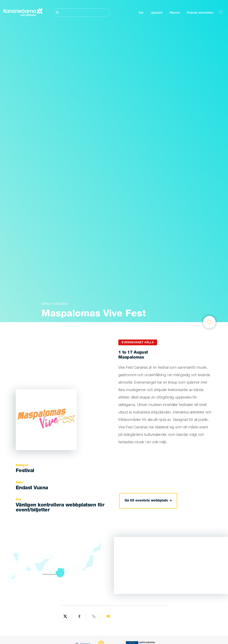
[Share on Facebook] (80, 617)
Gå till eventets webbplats (148, 501)
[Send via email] (108, 617)
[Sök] (81, 13)
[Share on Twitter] (65, 617)
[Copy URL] (94, 617)
